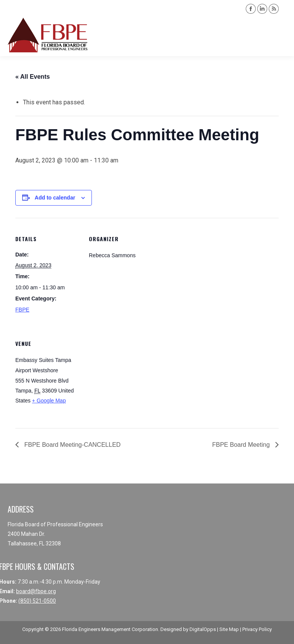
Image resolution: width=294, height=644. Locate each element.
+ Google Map (49, 401)
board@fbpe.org (36, 591)
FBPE (22, 310)
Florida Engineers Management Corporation (110, 629)
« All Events (33, 77)
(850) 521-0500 (37, 601)
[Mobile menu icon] (282, 35)
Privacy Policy (257, 629)
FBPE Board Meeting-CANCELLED (72, 445)
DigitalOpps (203, 629)
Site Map (229, 629)
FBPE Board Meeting (242, 445)
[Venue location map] (129, 375)
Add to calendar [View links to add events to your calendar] (55, 198)
